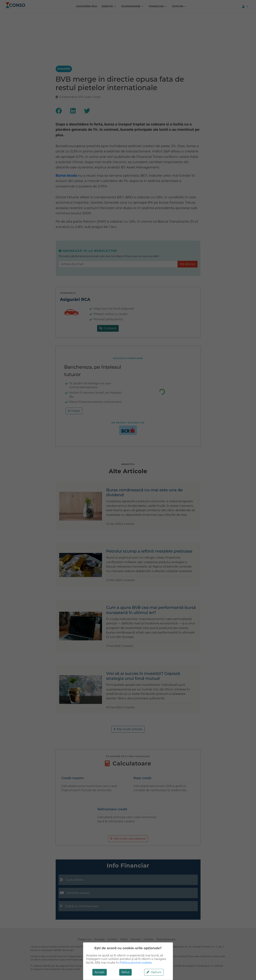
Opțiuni (154, 972)
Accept (100, 972)
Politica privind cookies (136, 963)
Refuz (126, 972)
